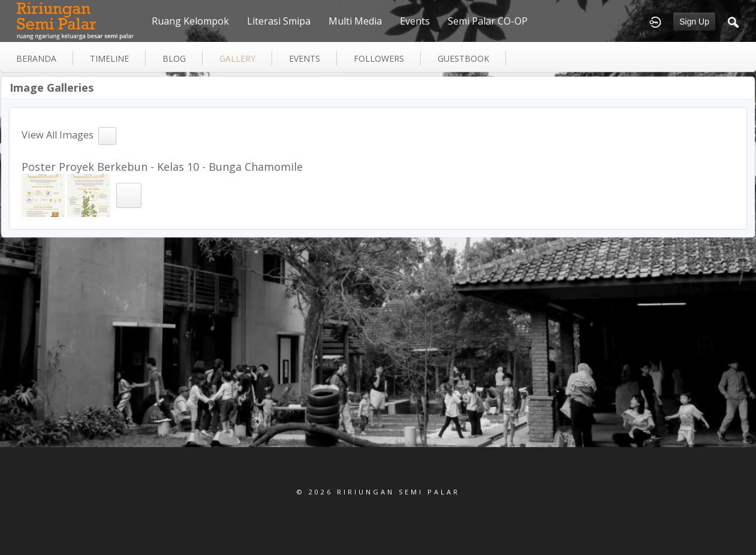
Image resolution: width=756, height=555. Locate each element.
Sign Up (694, 22)
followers (379, 58)
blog (174, 58)
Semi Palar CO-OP (488, 21)
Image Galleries (52, 88)
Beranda (36, 58)
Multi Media (355, 21)
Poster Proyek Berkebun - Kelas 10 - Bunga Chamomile (162, 167)
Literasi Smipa (279, 21)
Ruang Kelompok (190, 21)
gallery (237, 58)
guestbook (463, 58)
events (305, 58)
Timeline (109, 58)
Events (415, 21)
